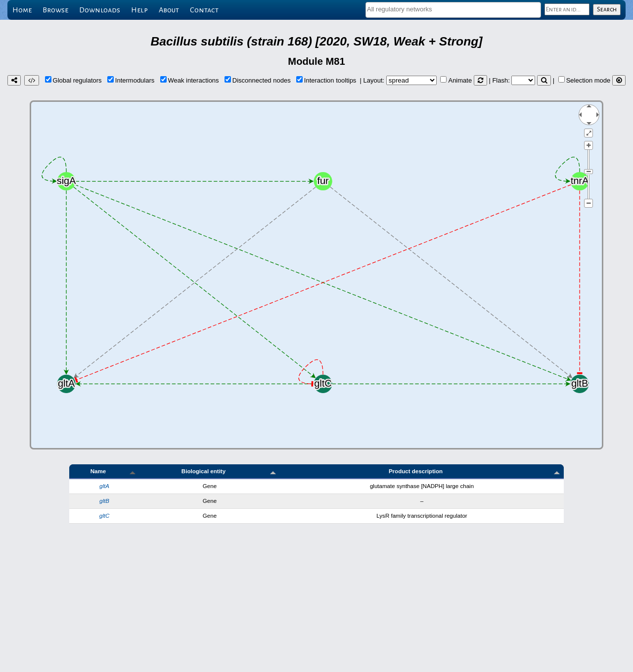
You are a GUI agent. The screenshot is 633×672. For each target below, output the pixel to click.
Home (22, 10)
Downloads (100, 10)
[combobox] (453, 10)
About (169, 10)
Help (139, 10)
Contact (204, 10)
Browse (55, 10)
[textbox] (453, 9)
